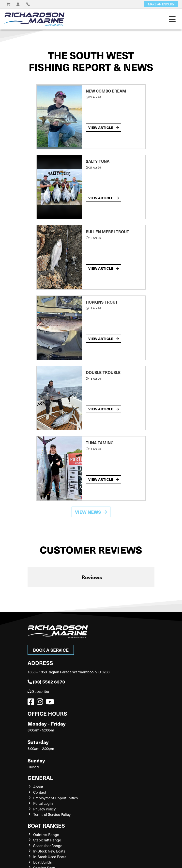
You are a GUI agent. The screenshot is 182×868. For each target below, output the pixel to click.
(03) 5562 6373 (46, 682)
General (40, 778)
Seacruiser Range (48, 846)
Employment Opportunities (55, 798)
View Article (104, 128)
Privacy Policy (44, 809)
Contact (40, 792)
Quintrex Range (46, 835)
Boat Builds (42, 862)
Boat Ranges (46, 825)
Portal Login (43, 803)
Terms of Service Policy (52, 814)
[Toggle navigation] (172, 19)
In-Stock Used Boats (50, 857)
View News (91, 512)
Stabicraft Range (47, 840)
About (38, 787)
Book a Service (51, 650)
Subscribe (38, 691)
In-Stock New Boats (49, 851)
